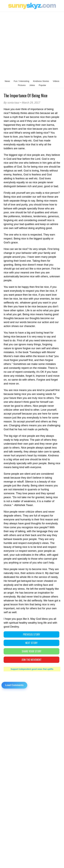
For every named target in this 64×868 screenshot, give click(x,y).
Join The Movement (31, 660)
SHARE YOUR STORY (31, 651)
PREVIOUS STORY (31, 634)
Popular (42, 85)
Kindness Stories (41, 81)
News (7, 81)
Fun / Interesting (21, 81)
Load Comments (14, 685)
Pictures (22, 85)
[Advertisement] (32, 45)
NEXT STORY (31, 643)
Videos (56, 81)
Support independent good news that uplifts (32, 669)
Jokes (32, 85)
